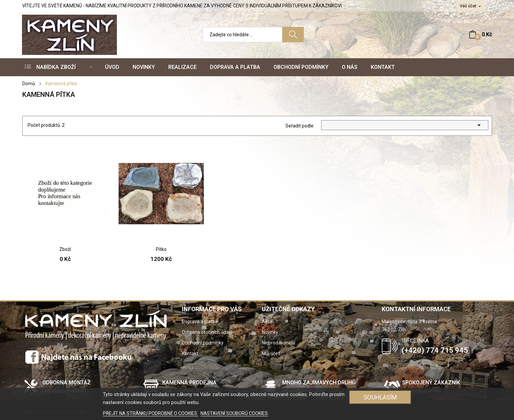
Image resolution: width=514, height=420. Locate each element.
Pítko (161, 249)
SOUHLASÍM (380, 397)
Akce (267, 321)
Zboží (65, 249)
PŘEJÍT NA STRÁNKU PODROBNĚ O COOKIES (151, 413)
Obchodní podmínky (203, 343)
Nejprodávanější (278, 343)
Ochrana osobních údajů (207, 332)
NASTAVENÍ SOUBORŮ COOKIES (234, 413)
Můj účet (271, 353)
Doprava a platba (200, 321)
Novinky (270, 332)
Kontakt (190, 353)
